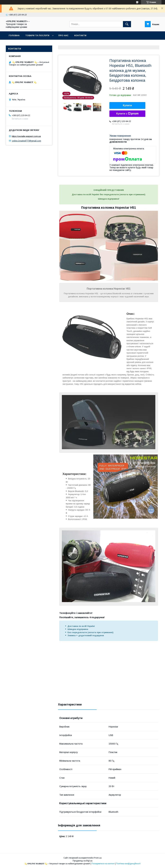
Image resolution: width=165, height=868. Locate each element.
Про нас (63, 35)
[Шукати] (127, 24)
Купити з (127, 114)
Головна (14, 35)
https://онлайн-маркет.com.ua (26, 136)
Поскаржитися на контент (103, 864)
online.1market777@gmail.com (27, 141)
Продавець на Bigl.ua (82, 861)
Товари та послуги (37, 35)
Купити (127, 105)
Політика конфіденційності (128, 864)
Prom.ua (98, 858)
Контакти (80, 35)
